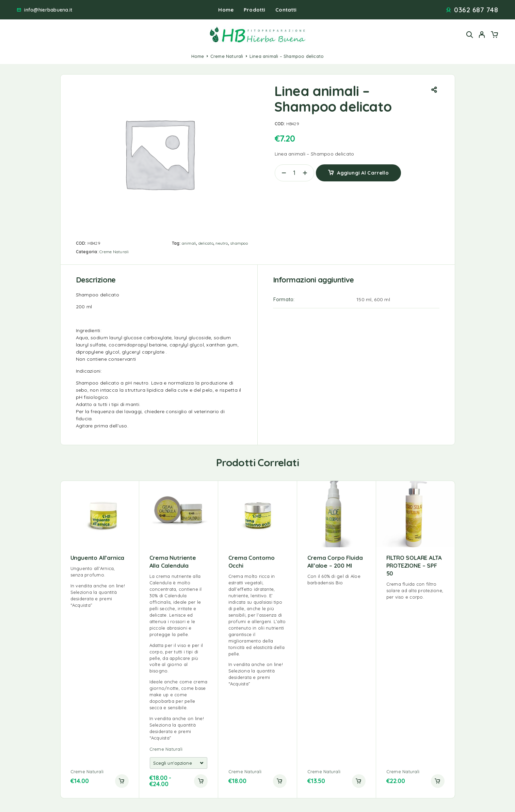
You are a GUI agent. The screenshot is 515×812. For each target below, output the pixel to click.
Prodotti (254, 10)
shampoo (239, 243)
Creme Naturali (227, 56)
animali (189, 243)
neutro (222, 243)
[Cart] (494, 35)
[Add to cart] (201, 781)
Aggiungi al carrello (363, 173)
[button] (122, 781)
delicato (206, 243)
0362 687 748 (476, 10)
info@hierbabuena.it (48, 10)
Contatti (286, 10)
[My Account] (482, 35)
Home (226, 10)
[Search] (470, 35)
